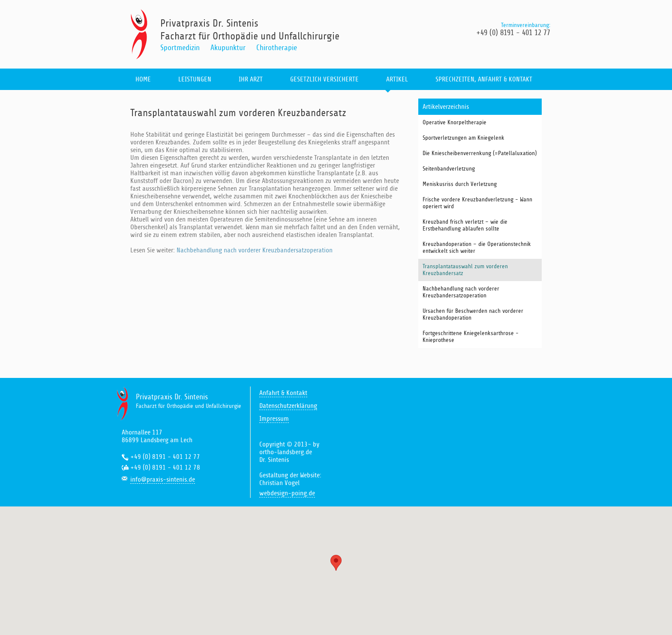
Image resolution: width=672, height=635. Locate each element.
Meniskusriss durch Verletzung (460, 184)
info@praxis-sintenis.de (163, 479)
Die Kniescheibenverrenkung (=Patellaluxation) (480, 153)
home (143, 79)
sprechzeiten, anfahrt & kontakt (484, 79)
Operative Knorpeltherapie (454, 123)
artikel (397, 79)
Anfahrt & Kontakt (283, 393)
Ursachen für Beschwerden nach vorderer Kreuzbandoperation (473, 315)
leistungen (195, 79)
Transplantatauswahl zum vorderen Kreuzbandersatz (465, 270)
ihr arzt (251, 79)
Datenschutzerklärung (288, 406)
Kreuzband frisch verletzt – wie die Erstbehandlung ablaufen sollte (465, 225)
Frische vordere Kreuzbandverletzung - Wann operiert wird (477, 203)
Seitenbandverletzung (449, 169)
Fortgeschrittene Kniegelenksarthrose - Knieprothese (471, 337)
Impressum (274, 419)
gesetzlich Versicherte (324, 79)
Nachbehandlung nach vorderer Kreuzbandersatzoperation (255, 250)
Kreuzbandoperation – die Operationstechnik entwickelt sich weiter (477, 248)
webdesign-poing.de (287, 493)
